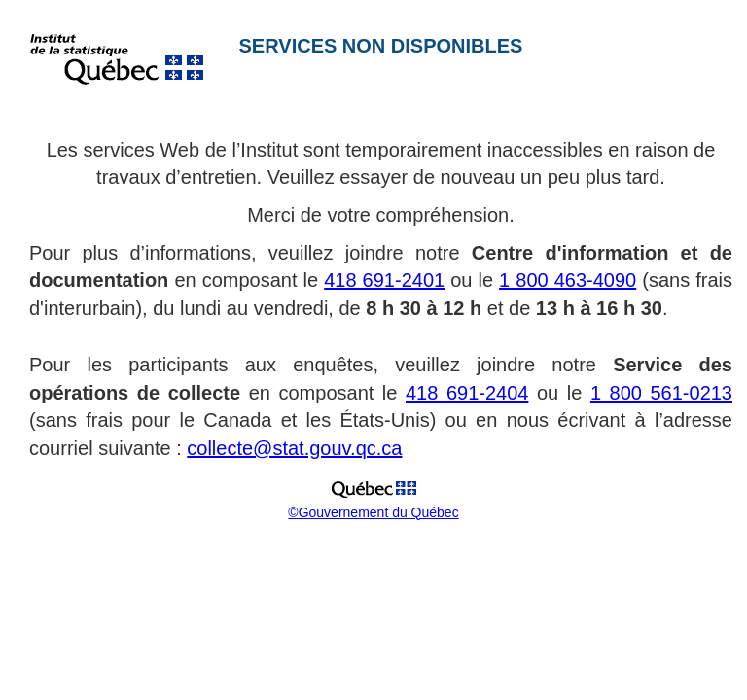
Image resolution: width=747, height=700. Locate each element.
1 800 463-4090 (568, 280)
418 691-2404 (467, 393)
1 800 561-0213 (661, 393)
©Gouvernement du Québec (373, 512)
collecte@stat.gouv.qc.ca (294, 448)
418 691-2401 (384, 280)
